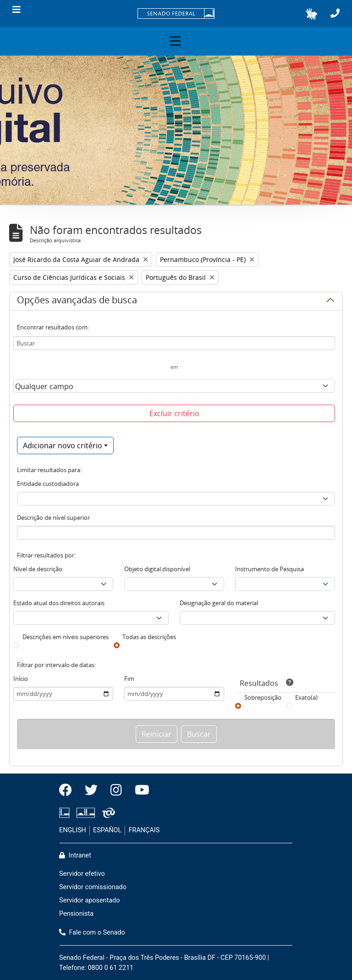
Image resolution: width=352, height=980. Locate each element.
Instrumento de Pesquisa (269, 569)
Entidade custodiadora (48, 484)
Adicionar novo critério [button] (63, 445)
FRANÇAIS (144, 830)
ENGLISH (73, 830)
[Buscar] (174, 343)
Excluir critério (174, 413)
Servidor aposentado (89, 900)
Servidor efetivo (82, 874)
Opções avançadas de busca (77, 301)
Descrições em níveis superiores (66, 637)
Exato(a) (306, 697)
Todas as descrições (149, 637)
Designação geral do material (219, 603)
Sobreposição (263, 697)
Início (21, 679)
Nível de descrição (38, 569)
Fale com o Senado (92, 933)
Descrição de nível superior (53, 518)
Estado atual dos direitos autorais (59, 603)
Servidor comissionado (93, 887)
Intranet (75, 855)
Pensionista (76, 914)
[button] (311, 14)
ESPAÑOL (107, 830)
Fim (129, 679)
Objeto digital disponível (157, 569)
